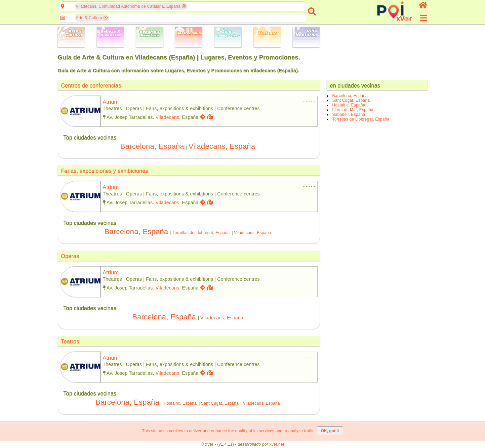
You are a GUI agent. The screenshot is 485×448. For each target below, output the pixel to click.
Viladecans (168, 117)
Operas (70, 256)
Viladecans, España (222, 146)
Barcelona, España (152, 146)
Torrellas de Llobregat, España (201, 233)
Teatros (70, 341)
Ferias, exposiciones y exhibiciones (105, 171)
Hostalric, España (180, 403)
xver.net (277, 444)
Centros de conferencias (91, 85)
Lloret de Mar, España (353, 110)
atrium (111, 102)
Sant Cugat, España (220, 403)
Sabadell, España (349, 115)
